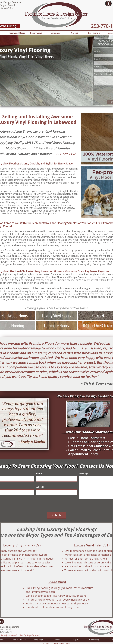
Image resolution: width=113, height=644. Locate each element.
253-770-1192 (66, 154)
